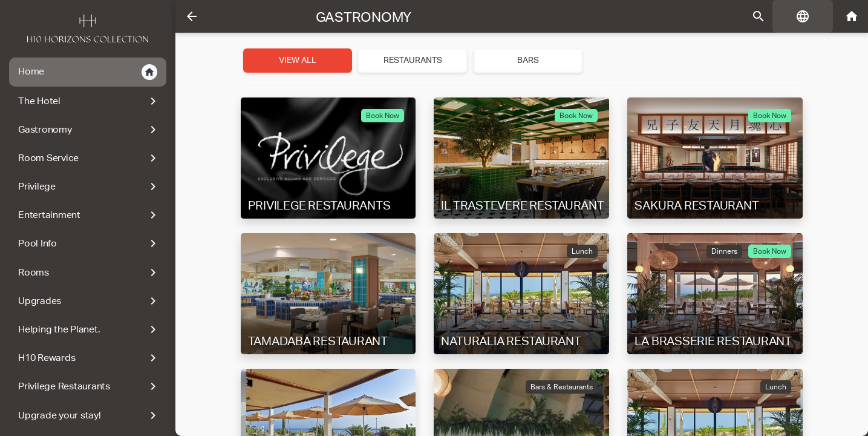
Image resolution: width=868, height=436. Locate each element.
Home (88, 72)
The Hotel (89, 101)
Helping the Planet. (89, 329)
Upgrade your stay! (89, 415)
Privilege (89, 187)
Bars (528, 60)
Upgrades (89, 301)
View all (298, 60)
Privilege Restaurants (89, 386)
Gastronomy (89, 130)
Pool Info (89, 243)
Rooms (89, 272)
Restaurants (413, 60)
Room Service (89, 158)
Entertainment (89, 215)
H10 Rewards (89, 358)
